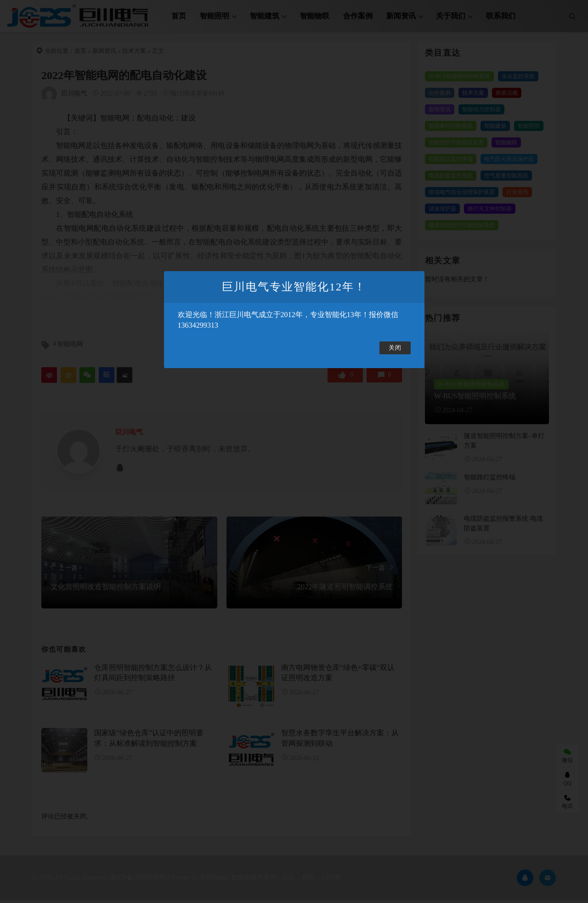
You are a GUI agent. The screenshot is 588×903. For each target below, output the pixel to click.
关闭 (395, 348)
